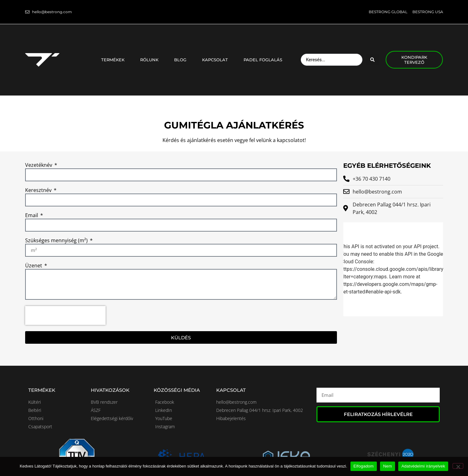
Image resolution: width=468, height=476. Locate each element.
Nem (388, 466)
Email (32, 216)
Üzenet (34, 266)
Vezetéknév (39, 165)
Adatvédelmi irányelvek (423, 466)
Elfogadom (364, 466)
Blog (182, 60)
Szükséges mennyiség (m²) (57, 241)
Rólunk (151, 60)
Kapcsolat (217, 60)
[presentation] (65, 315)
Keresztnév (39, 191)
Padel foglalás (263, 60)
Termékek (114, 60)
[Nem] (458, 466)
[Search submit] (372, 60)
